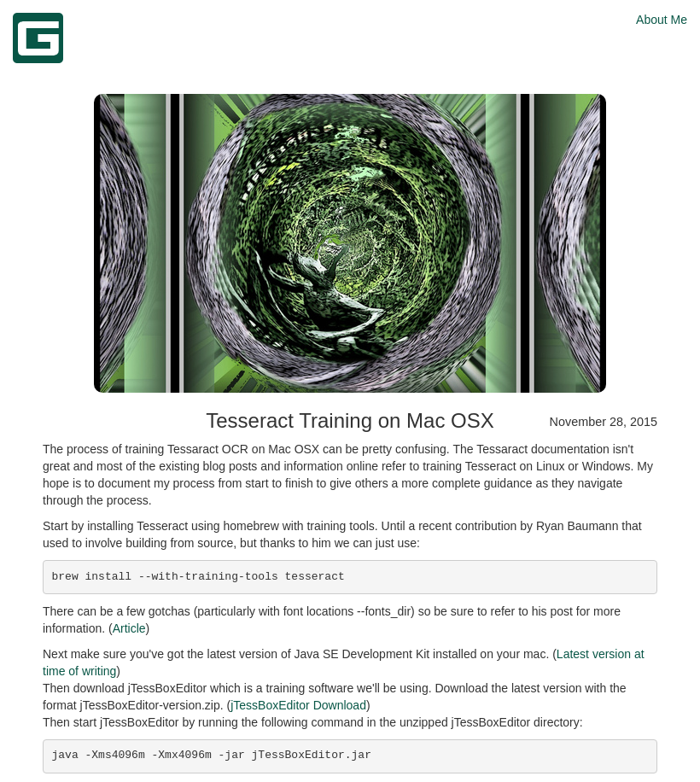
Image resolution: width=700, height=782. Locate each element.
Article (129, 628)
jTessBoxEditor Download (298, 705)
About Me (662, 20)
